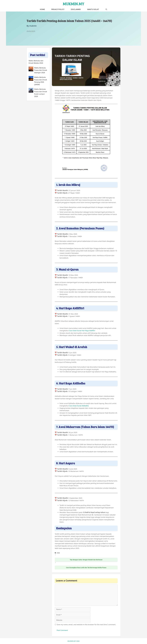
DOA (58, 553)
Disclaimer (76, 9)
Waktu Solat (93, 9)
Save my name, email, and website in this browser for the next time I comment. (86, 624)
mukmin (33, 26)
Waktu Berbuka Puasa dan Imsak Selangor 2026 (41, 70)
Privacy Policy (58, 9)
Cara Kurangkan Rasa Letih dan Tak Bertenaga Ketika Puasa (86, 568)
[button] (106, 9)
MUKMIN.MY (74, 4)
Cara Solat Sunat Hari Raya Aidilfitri (82, 331)
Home (42, 9)
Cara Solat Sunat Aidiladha (79, 406)
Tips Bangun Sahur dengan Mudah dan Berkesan (86, 560)
